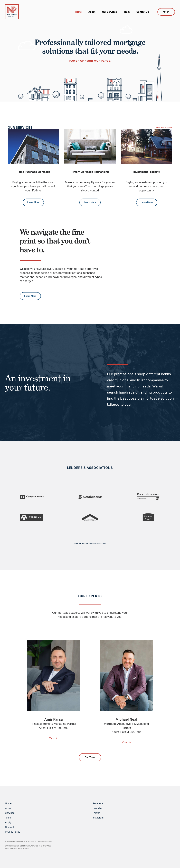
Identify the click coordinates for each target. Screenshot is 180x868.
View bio (54, 738)
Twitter (96, 813)
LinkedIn (97, 808)
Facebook (98, 803)
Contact (10, 827)
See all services (163, 127)
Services (10, 813)
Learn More (33, 202)
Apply (8, 822)
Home (8, 803)
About (8, 808)
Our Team (90, 757)
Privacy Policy (13, 832)
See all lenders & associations (90, 543)
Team (8, 818)
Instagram (98, 818)
